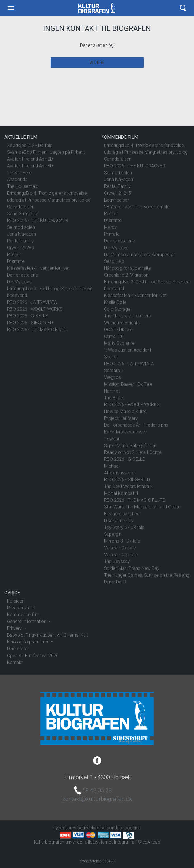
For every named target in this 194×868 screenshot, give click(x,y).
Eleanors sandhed (122, 514)
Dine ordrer (18, 649)
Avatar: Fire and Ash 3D (30, 166)
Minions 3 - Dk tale (122, 541)
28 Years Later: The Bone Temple (137, 207)
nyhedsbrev (65, 828)
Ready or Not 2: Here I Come (133, 452)
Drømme (16, 261)
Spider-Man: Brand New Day (132, 568)
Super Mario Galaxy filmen (130, 446)
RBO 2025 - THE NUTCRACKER (38, 220)
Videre (97, 62)
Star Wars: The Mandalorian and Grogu (142, 507)
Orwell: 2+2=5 (21, 248)
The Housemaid (23, 186)
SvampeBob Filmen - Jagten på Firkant (46, 152)
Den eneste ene (23, 275)
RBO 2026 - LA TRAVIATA (32, 302)
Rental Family (20, 241)
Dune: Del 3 (115, 582)
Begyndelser (116, 200)
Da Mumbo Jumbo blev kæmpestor (140, 255)
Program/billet (21, 608)
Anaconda (17, 179)
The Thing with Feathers (127, 316)
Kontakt (15, 662)
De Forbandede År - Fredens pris (136, 425)
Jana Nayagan (22, 234)
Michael (112, 466)
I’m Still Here (19, 173)
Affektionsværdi (120, 473)
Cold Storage (117, 309)
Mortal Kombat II (121, 493)
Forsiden (16, 601)
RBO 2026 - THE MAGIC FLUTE (37, 330)
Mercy (110, 227)
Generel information (27, 621)
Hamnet (112, 391)
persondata (112, 828)
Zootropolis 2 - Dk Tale (30, 145)
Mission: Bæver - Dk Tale (128, 384)
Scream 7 (114, 370)
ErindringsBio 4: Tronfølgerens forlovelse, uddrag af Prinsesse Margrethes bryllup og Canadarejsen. (49, 200)
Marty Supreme (119, 343)
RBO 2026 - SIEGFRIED (30, 323)
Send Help (114, 261)
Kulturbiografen (97, 8)
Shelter (111, 357)
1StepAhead (148, 842)
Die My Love (19, 282)
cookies (133, 828)
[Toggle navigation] (11, 8)
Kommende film (23, 615)
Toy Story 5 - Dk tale (124, 527)
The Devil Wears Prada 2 (128, 486)
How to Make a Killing (125, 411)
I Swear (112, 439)
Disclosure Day (119, 521)
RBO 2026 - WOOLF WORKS (35, 309)
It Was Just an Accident (128, 350)
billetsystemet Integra (106, 842)
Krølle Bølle (115, 302)
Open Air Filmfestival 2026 (33, 656)
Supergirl (113, 534)
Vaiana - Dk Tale (120, 548)
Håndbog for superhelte (127, 268)
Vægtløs (112, 377)
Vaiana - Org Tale (121, 555)
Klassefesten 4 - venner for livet (38, 268)
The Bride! (114, 398)
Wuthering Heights (122, 323)
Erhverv (15, 628)
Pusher (14, 255)
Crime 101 (114, 336)
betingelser (88, 828)
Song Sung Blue (23, 214)
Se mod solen (21, 227)
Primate (112, 234)
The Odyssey (117, 561)
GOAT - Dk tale (118, 330)
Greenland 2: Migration (126, 275)
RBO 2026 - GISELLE (28, 316)
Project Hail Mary (121, 418)
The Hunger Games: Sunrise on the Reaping (147, 575)
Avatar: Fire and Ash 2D (30, 159)
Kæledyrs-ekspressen (126, 432)
